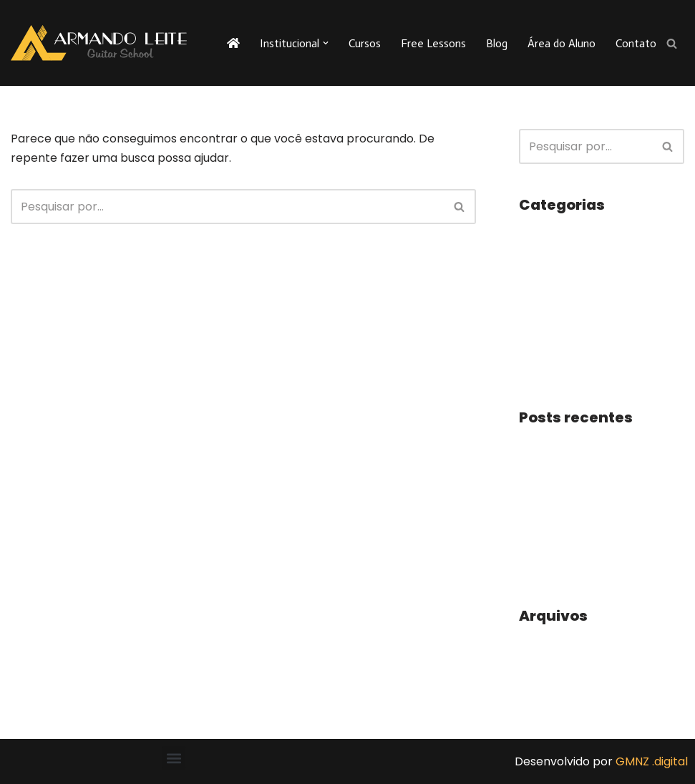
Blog (497, 43)
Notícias (542, 287)
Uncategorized (560, 340)
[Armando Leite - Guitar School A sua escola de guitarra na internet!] (99, 43)
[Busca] (672, 43)
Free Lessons (433, 43)
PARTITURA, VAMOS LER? (587, 565)
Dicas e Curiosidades (577, 260)
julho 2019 (545, 671)
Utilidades (546, 367)
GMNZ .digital (652, 761)
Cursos (365, 43)
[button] (326, 43)
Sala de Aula (553, 314)
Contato (636, 43)
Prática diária (556, 446)
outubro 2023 (556, 645)
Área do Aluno (562, 43)
